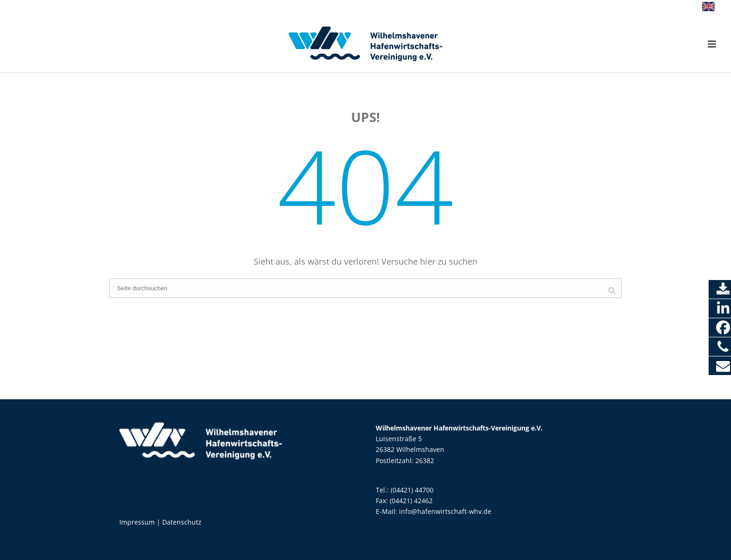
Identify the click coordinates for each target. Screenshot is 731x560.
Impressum (137, 522)
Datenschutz (182, 522)
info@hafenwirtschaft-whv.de (445, 511)
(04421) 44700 (412, 490)
